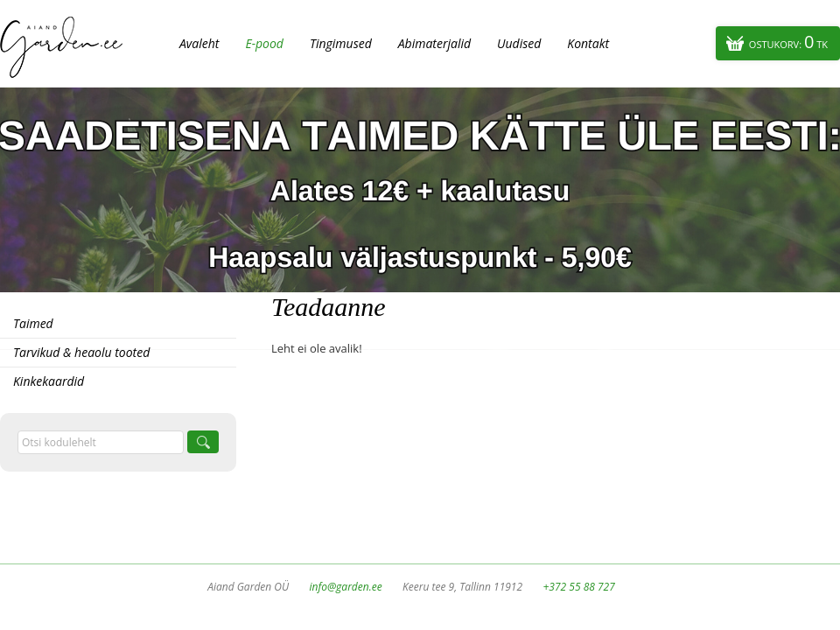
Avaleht (199, 43)
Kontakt (588, 43)
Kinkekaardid (49, 381)
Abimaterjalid (434, 43)
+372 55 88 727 (578, 587)
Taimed (33, 323)
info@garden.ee (346, 587)
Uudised (519, 43)
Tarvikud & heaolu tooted (81, 352)
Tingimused (341, 43)
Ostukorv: (788, 42)
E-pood (264, 43)
